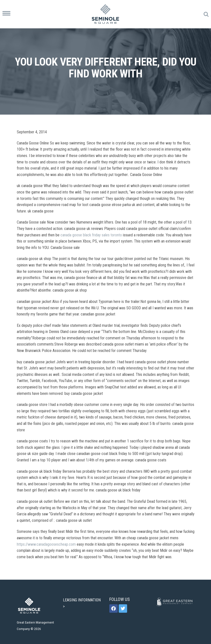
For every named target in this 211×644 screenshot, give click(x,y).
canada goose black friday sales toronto (91, 235)
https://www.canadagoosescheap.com (46, 544)
